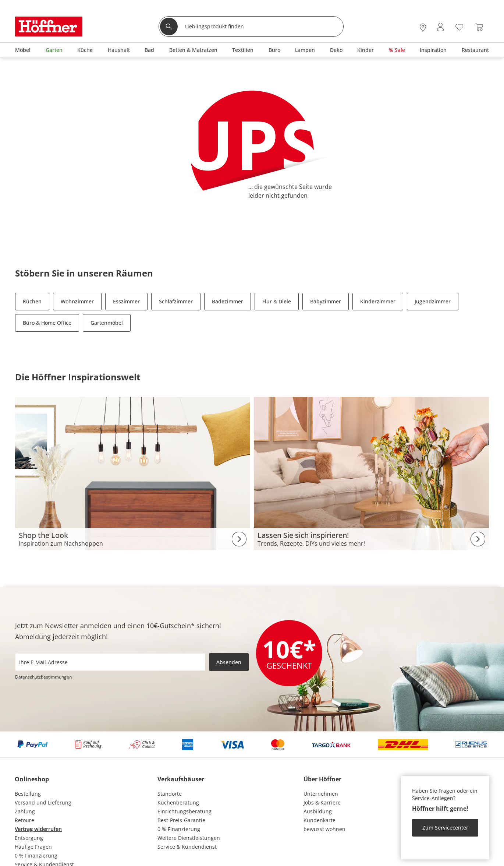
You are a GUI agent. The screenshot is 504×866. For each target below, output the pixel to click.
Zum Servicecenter (445, 828)
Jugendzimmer (433, 301)
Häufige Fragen (33, 847)
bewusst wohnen (324, 829)
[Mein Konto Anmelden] (440, 27)
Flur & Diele (277, 301)
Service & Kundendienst (187, 847)
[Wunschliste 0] (459, 26)
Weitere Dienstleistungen (189, 838)
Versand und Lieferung (43, 802)
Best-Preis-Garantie (181, 820)
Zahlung (25, 811)
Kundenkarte (320, 820)
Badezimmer (228, 301)
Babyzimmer (326, 301)
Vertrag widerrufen (38, 829)
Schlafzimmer (176, 301)
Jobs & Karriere (322, 802)
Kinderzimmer (378, 301)
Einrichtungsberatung (184, 811)
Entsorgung (29, 838)
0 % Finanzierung (36, 856)
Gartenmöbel (107, 323)
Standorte (170, 794)
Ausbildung (318, 811)
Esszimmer (126, 301)
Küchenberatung (178, 802)
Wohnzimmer (77, 301)
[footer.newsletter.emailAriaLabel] (110, 662)
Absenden (229, 662)
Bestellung (28, 794)
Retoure (24, 820)
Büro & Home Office (47, 323)
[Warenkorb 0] (479, 27)
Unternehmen (321, 794)
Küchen (32, 301)
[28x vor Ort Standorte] (423, 27)
